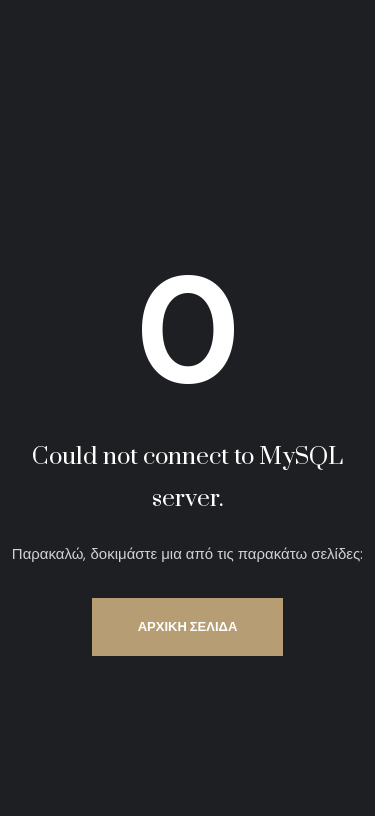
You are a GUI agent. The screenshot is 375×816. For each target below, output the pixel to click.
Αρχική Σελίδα (188, 626)
